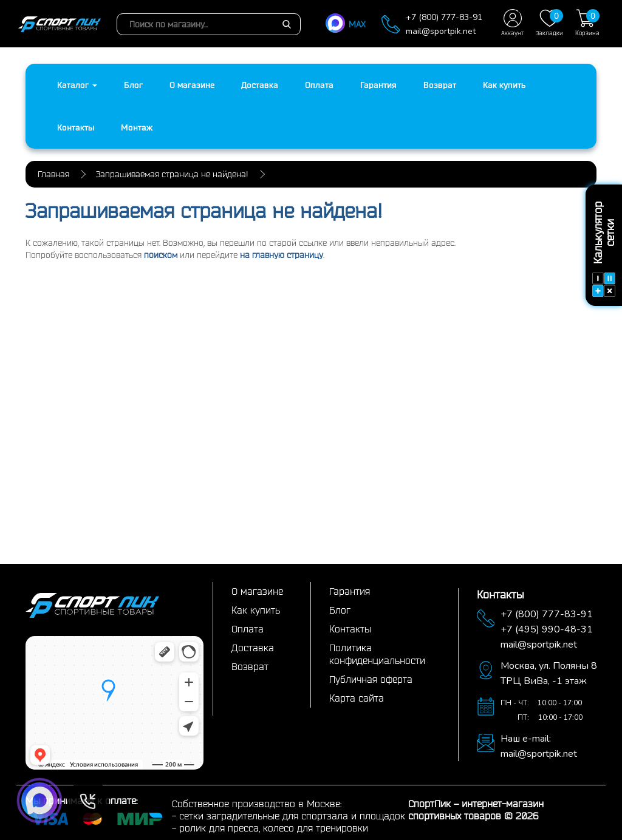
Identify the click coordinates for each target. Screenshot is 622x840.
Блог (133, 85)
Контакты (76, 127)
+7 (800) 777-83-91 (444, 17)
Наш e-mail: (526, 739)
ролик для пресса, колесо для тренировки (274, 828)
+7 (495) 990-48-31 (547, 629)
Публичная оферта (371, 679)
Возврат (440, 85)
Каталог (77, 85)
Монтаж (137, 127)
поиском (161, 255)
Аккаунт (512, 23)
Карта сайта (357, 698)
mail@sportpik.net (441, 31)
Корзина (587, 23)
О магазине (192, 85)
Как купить (504, 85)
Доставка (260, 85)
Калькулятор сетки (604, 249)
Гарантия (378, 85)
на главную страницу (282, 255)
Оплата (319, 85)
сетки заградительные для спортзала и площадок (292, 816)
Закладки (549, 23)
